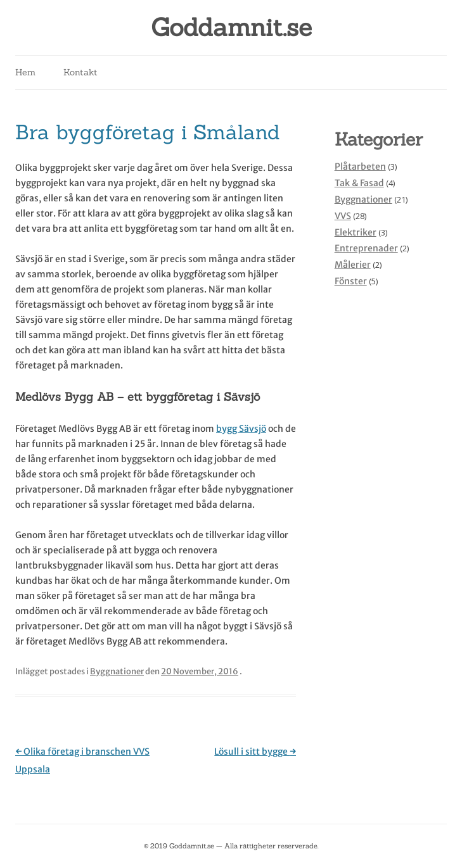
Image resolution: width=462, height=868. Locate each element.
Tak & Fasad (359, 183)
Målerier (353, 265)
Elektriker (356, 232)
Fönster (351, 281)
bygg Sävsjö (241, 429)
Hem (25, 72)
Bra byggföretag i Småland (148, 132)
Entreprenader (366, 248)
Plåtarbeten (360, 167)
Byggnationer (117, 671)
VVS (343, 216)
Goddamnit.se (231, 28)
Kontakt (80, 72)
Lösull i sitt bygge (255, 752)
